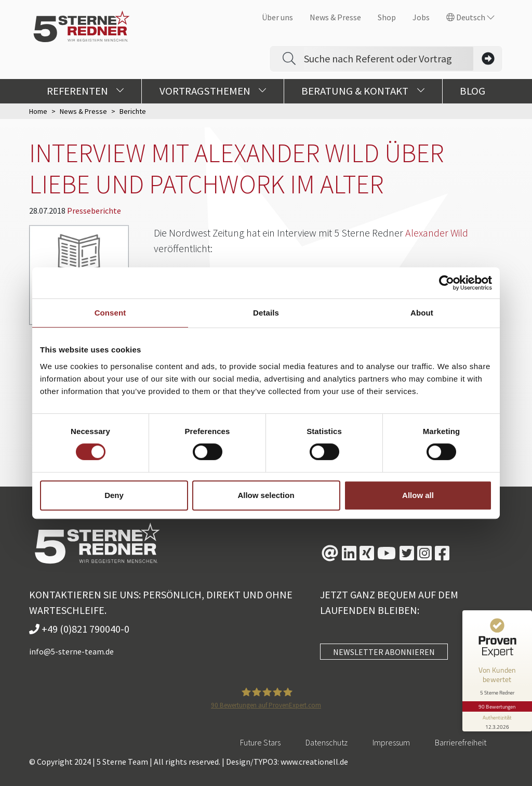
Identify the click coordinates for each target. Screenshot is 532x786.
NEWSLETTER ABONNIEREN (384, 652)
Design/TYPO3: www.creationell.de (287, 762)
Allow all (418, 495)
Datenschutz (327, 742)
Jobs (421, 17)
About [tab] (422, 313)
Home (38, 111)
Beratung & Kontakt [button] (363, 91)
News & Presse (335, 17)
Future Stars (260, 742)
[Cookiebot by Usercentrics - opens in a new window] (447, 283)
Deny (114, 495)
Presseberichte (94, 211)
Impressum (391, 742)
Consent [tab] (110, 313)
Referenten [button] (85, 91)
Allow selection (266, 495)
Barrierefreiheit (461, 742)
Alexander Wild (437, 233)
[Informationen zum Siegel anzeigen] (497, 716)
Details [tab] (266, 313)
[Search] (389, 59)
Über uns (277, 17)
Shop (387, 17)
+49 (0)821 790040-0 (79, 629)
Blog (473, 91)
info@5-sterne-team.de (71, 651)
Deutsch (470, 17)
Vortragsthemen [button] (213, 91)
